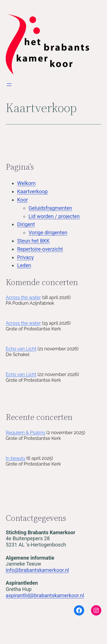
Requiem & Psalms (26, 433)
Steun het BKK (33, 241)
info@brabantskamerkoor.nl (37, 570)
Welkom (26, 183)
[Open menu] (9, 85)
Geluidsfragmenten (50, 208)
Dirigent (26, 224)
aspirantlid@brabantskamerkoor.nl (45, 595)
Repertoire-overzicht (40, 249)
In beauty (15, 458)
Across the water (23, 297)
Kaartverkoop (32, 191)
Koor (23, 200)
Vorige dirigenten (48, 232)
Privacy (25, 257)
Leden (24, 265)
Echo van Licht (21, 349)
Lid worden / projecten (54, 216)
